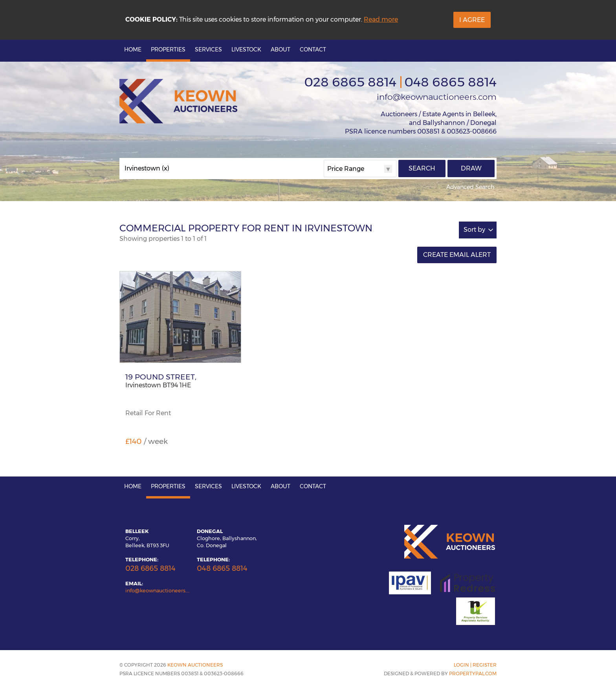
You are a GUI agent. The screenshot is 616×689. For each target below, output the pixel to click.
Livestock (246, 49)
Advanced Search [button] (470, 187)
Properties (168, 49)
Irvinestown (147, 169)
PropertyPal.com (473, 673)
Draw (471, 168)
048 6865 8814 (450, 82)
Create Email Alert (457, 255)
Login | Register (475, 665)
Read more (381, 19)
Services (208, 49)
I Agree (472, 20)
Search (422, 168)
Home (133, 49)
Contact (313, 49)
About (280, 49)
